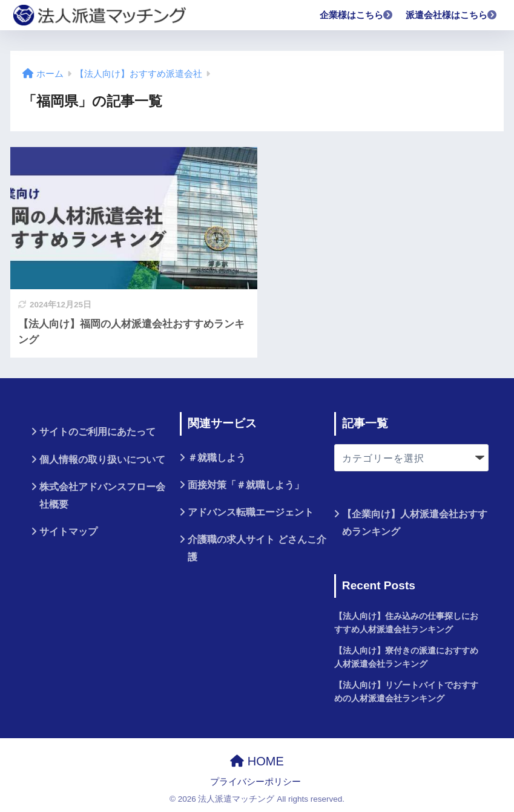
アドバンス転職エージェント (251, 512)
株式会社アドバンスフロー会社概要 (102, 496)
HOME (257, 761)
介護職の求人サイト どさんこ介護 (257, 548)
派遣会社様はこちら (452, 15)
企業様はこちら (357, 15)
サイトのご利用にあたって (97, 432)
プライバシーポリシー (255, 782)
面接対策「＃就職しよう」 (246, 485)
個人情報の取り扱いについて (102, 460)
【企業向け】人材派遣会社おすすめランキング (415, 523)
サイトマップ (68, 532)
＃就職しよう (217, 458)
